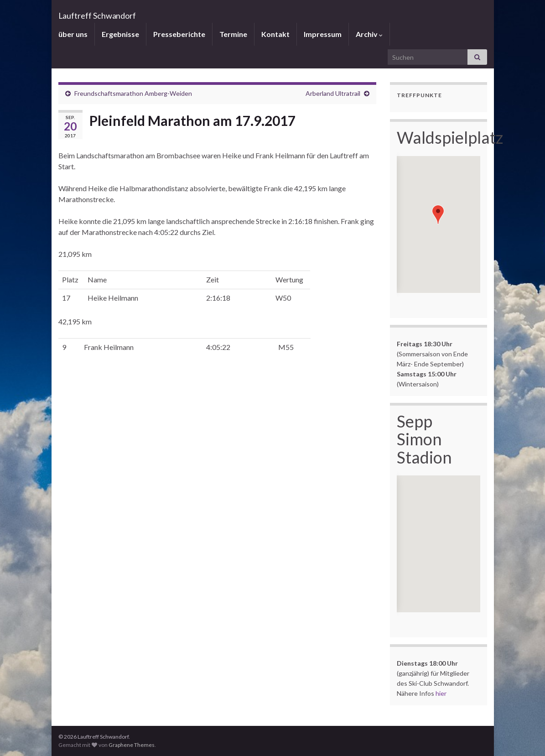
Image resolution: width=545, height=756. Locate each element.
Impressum (323, 34)
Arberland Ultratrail (333, 93)
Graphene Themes (132, 745)
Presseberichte (179, 34)
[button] (438, 215)
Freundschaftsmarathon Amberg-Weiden (133, 93)
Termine (233, 34)
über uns (73, 34)
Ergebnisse (120, 34)
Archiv (369, 34)
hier (441, 693)
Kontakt (275, 34)
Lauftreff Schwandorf (147, 11)
